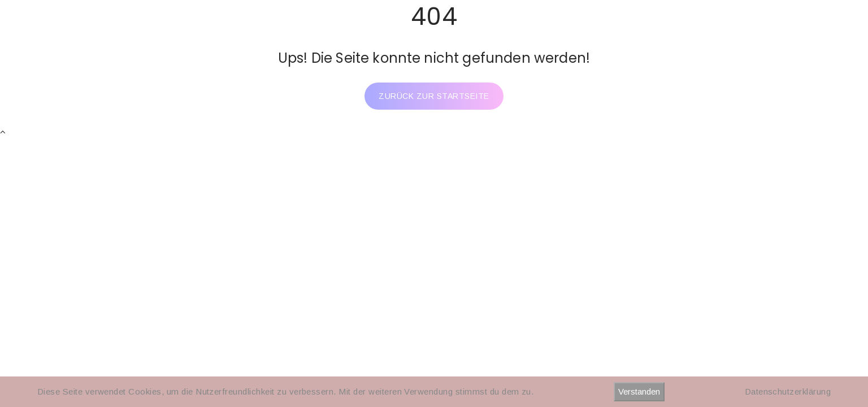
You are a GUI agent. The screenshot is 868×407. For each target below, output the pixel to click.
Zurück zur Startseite (434, 96)
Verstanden (639, 391)
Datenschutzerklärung (788, 391)
